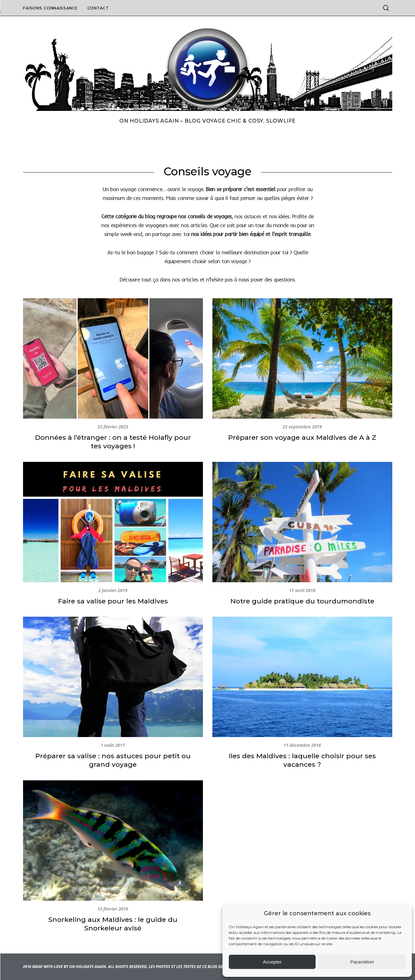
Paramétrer (362, 962)
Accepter (272, 962)
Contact (98, 8)
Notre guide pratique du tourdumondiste (302, 601)
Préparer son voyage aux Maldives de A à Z (302, 437)
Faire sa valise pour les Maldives (113, 601)
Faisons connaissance (50, 8)
